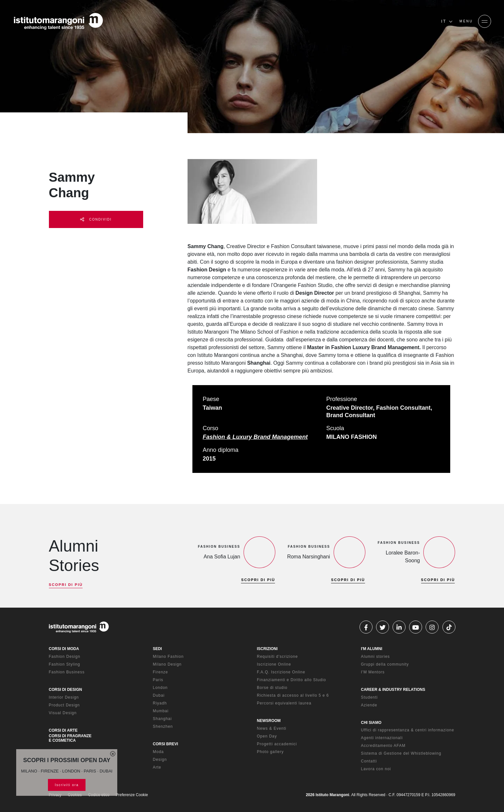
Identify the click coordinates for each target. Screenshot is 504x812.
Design (160, 760)
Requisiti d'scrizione (277, 657)
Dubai (159, 695)
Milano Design (167, 664)
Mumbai (161, 711)
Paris (158, 680)
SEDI (157, 649)
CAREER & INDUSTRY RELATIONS (393, 690)
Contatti (369, 761)
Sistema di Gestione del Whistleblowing (401, 753)
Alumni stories (375, 657)
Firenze (160, 672)
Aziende (369, 705)
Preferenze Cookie (132, 795)
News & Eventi (272, 728)
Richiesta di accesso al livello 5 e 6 (293, 695)
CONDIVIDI (96, 219)
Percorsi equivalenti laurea (284, 703)
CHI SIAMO (371, 723)
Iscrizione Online (274, 664)
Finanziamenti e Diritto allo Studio (292, 680)
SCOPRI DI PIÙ (66, 585)
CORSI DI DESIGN (66, 690)
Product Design (64, 705)
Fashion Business (67, 672)
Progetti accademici (277, 744)
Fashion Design (65, 657)
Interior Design (64, 697)
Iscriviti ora (67, 785)
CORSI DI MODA (64, 649)
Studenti (369, 697)
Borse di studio (272, 688)
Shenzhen (163, 726)
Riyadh (160, 703)
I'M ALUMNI (372, 649)
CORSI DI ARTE (63, 730)
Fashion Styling (65, 664)
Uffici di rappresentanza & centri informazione (407, 730)
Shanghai (162, 719)
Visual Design (63, 713)
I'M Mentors (373, 672)
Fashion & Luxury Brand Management (255, 437)
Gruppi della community (385, 664)
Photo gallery (270, 752)
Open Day (267, 736)
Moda (158, 752)
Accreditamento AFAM (383, 746)
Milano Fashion (168, 657)
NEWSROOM (269, 721)
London (160, 688)
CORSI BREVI (166, 744)
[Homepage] (58, 21)
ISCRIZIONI (267, 649)
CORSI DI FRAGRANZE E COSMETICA (70, 738)
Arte (157, 767)
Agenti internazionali (382, 738)
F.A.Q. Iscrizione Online (281, 672)
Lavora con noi (376, 769)
